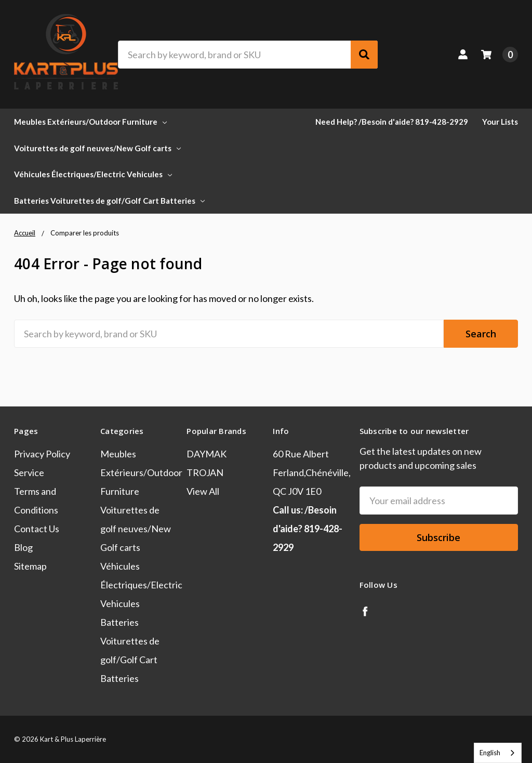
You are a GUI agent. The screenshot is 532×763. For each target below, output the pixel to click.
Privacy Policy (42, 454)
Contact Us (37, 529)
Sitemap (30, 566)
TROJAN (205, 472)
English (490, 753)
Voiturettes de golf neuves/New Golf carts (97, 148)
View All (203, 491)
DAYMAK (207, 454)
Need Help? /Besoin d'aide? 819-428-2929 (392, 122)
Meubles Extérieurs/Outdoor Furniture (90, 122)
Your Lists (500, 122)
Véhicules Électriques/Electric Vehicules (93, 174)
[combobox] (498, 753)
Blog (23, 547)
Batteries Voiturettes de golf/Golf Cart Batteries (109, 201)
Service (29, 472)
